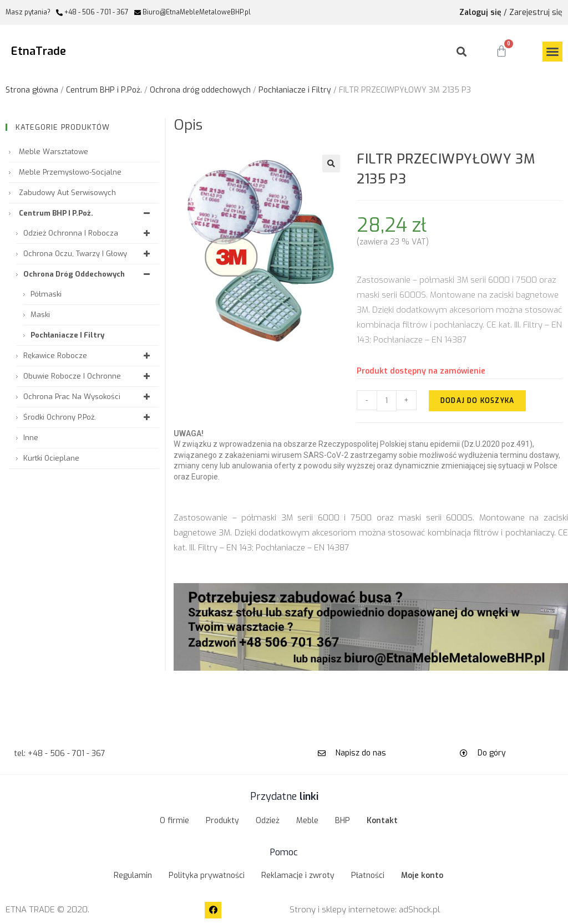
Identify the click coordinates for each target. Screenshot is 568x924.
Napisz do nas (361, 753)
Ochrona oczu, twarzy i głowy (88, 254)
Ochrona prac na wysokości (88, 397)
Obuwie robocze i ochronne (88, 376)
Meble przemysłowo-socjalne (70, 172)
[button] (552, 52)
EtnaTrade (39, 51)
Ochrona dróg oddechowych (200, 90)
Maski (40, 315)
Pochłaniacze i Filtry (295, 90)
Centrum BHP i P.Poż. (104, 90)
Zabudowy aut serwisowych (67, 193)
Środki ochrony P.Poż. (88, 417)
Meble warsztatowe (54, 152)
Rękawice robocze (88, 356)
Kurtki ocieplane (51, 458)
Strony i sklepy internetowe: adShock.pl (365, 910)
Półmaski (46, 294)
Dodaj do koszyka (477, 401)
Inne (31, 438)
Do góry (492, 753)
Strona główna (32, 90)
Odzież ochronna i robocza (88, 233)
